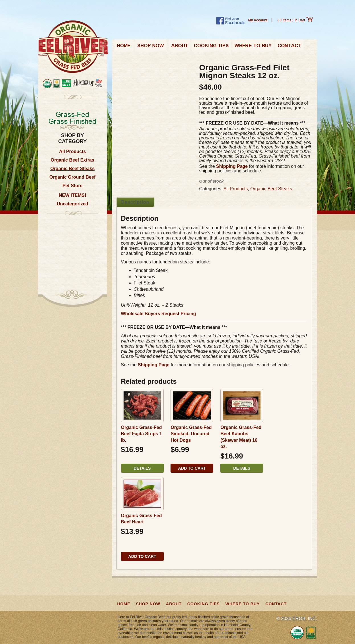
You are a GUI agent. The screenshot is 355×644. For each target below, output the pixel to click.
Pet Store (72, 186)
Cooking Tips (211, 47)
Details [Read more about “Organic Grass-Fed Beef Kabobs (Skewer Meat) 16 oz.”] (242, 468)
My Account (258, 20)
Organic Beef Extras (72, 160)
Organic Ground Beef (73, 177)
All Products (72, 151)
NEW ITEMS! (73, 195)
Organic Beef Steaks (73, 169)
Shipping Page (232, 166)
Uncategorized (72, 204)
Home (124, 47)
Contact (289, 47)
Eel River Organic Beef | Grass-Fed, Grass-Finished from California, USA (73, 47)
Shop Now (151, 47)
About (179, 47)
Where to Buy (253, 47)
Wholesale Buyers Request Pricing (159, 314)
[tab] (135, 202)
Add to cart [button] (192, 468)
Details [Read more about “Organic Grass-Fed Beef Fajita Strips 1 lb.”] (142, 468)
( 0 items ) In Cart (295, 20)
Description (135, 202)
